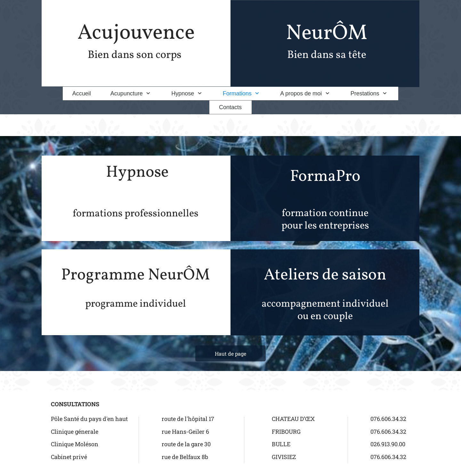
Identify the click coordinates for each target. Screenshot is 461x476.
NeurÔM (327, 34)
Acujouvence (136, 33)
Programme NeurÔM (136, 275)
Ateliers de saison (325, 275)
